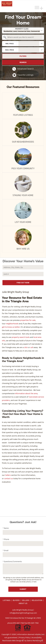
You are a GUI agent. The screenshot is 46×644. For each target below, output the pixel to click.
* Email (6, 550)
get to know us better (11, 327)
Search (23, 62)
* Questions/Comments (12, 561)
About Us (23, 603)
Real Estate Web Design (13, 641)
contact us (9, 478)
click (26, 347)
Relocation (37, 600)
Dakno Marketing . (35, 641)
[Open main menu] (37, 8)
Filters (23, 56)
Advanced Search (23, 69)
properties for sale (28, 320)
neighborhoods (12, 324)
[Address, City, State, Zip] (23, 267)
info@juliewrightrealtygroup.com (23, 613)
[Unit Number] (23, 274)
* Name (6, 528)
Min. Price (10, 44)
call (32, 347)
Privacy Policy (25, 638)
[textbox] (24, 37)
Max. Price (10, 50)
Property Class (22, 30)
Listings (7, 600)
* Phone (6, 539)
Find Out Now (23, 283)
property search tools (21, 337)
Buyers (16, 600)
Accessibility (37, 638)
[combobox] (23, 31)
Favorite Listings (23, 75)
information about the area (26, 393)
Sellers (8, 475)
